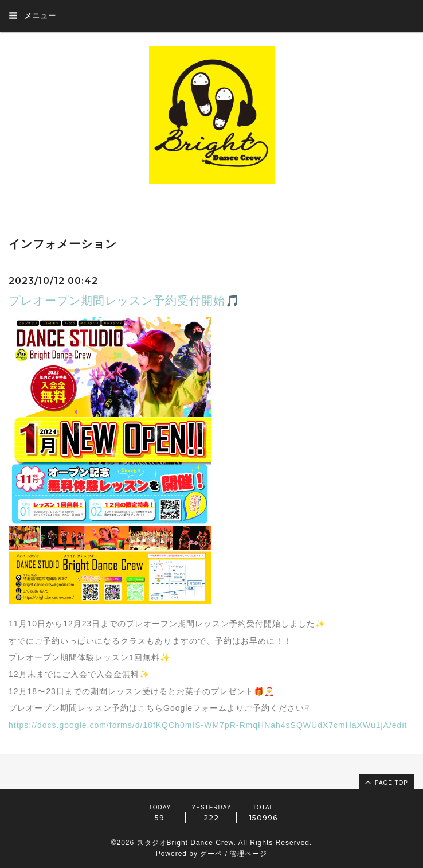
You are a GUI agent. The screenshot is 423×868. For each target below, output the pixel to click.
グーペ (211, 854)
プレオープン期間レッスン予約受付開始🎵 (124, 301)
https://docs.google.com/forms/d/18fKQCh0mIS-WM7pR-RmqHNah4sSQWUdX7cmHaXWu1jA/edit (208, 725)
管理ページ (248, 854)
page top (386, 782)
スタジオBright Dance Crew (185, 843)
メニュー (32, 15)
